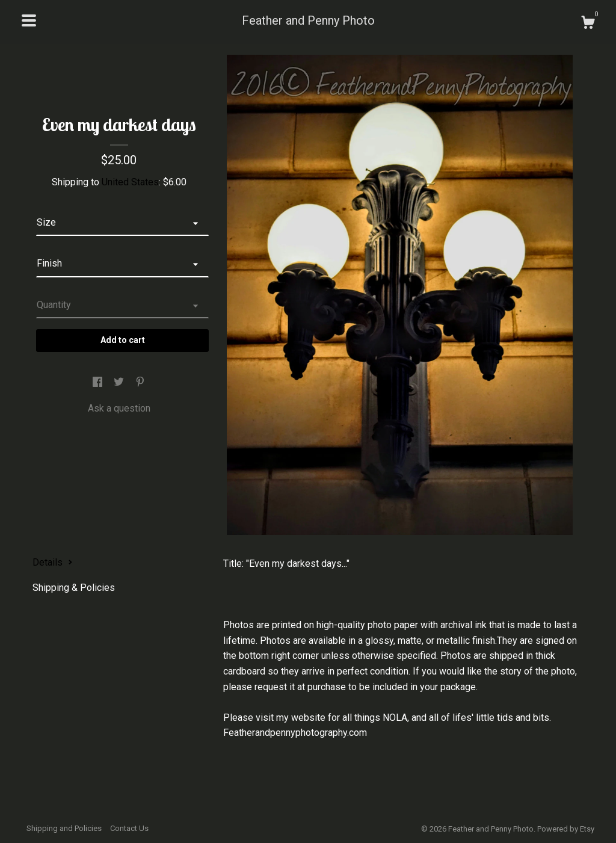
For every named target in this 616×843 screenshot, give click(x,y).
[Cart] (588, 24)
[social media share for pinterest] (140, 382)
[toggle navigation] (29, 20)
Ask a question (119, 408)
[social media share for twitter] (120, 382)
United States (130, 182)
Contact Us (129, 828)
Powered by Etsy (566, 829)
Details (53, 562)
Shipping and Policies (64, 828)
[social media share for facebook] (99, 382)
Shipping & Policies (74, 588)
